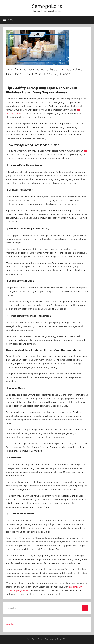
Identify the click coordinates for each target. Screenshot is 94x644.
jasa (85, 151)
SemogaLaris (47, 6)
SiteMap (10, 624)
